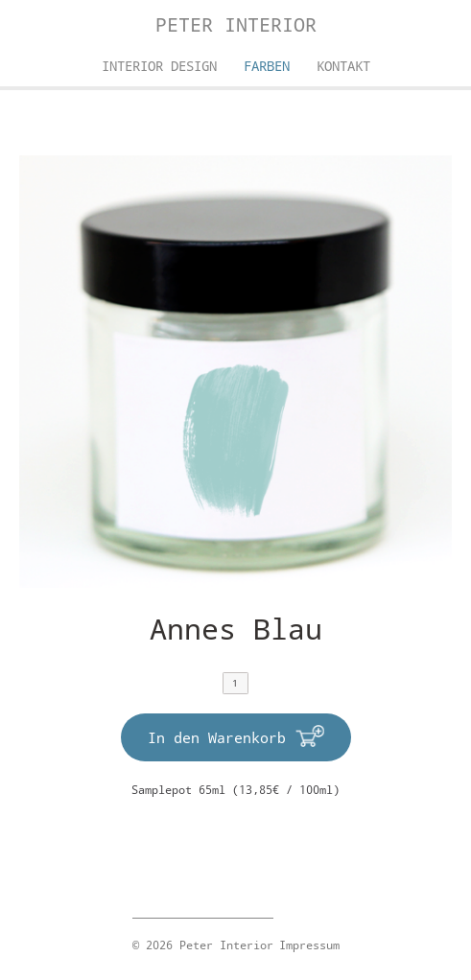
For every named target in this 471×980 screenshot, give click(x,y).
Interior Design (159, 66)
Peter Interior (236, 24)
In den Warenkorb (217, 737)
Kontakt (343, 66)
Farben (267, 66)
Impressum (309, 945)
